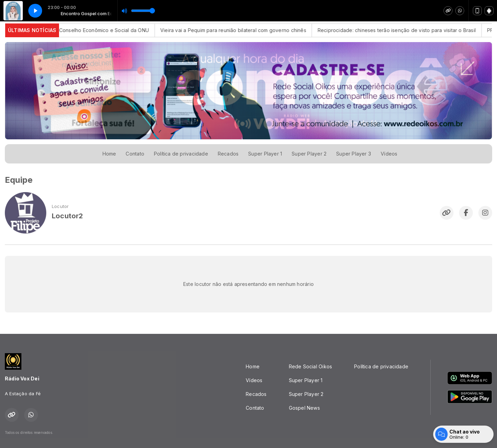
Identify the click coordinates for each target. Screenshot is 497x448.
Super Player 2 (309, 154)
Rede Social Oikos (311, 366)
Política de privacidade (181, 154)
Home (109, 154)
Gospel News (304, 408)
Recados (228, 154)
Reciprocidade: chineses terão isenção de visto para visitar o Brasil (412, 30)
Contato (135, 154)
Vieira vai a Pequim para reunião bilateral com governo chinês (248, 30)
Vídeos (389, 154)
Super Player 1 (265, 154)
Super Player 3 (354, 154)
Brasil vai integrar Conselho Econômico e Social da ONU (98, 30)
